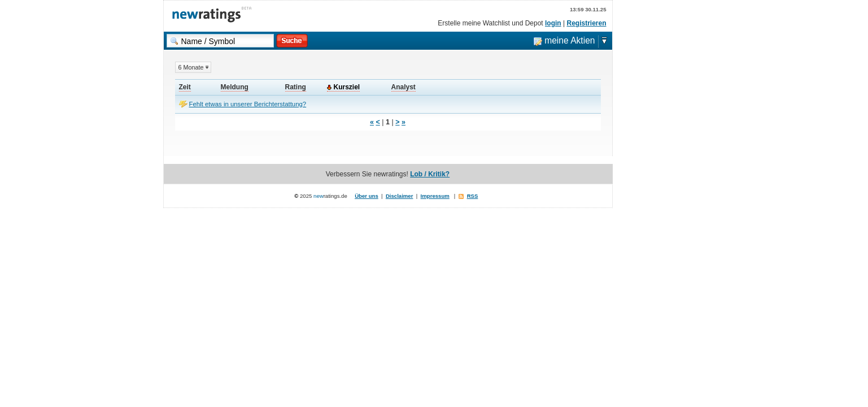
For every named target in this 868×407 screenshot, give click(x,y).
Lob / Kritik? (430, 174)
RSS (473, 196)
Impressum (435, 196)
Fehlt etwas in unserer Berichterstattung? (248, 104)
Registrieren (586, 23)
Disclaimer (400, 196)
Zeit (185, 87)
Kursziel (347, 87)
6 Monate (191, 67)
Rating (296, 87)
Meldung (235, 87)
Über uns (367, 196)
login (553, 23)
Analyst (404, 87)
